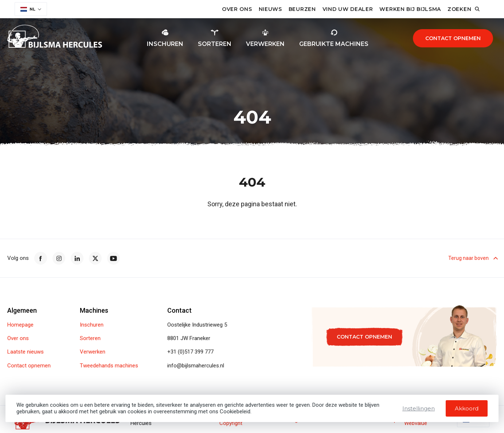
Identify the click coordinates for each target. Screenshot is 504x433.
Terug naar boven (472, 258)
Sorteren (90, 338)
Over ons (237, 9)
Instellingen (419, 408)
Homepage (20, 325)
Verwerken (93, 352)
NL (28, 9)
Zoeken (459, 9)
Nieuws (270, 9)
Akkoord (467, 408)
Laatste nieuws (26, 352)
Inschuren (92, 325)
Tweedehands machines (109, 366)
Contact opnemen (453, 38)
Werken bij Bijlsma (410, 9)
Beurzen (302, 9)
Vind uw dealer (348, 9)
